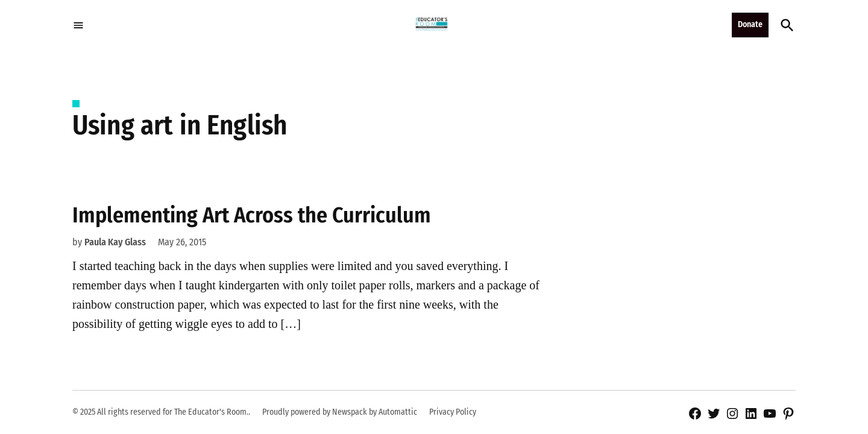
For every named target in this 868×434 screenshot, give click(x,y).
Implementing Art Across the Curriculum (252, 215)
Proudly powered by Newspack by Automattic (340, 412)
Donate (750, 24)
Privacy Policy (453, 412)
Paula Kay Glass (115, 242)
